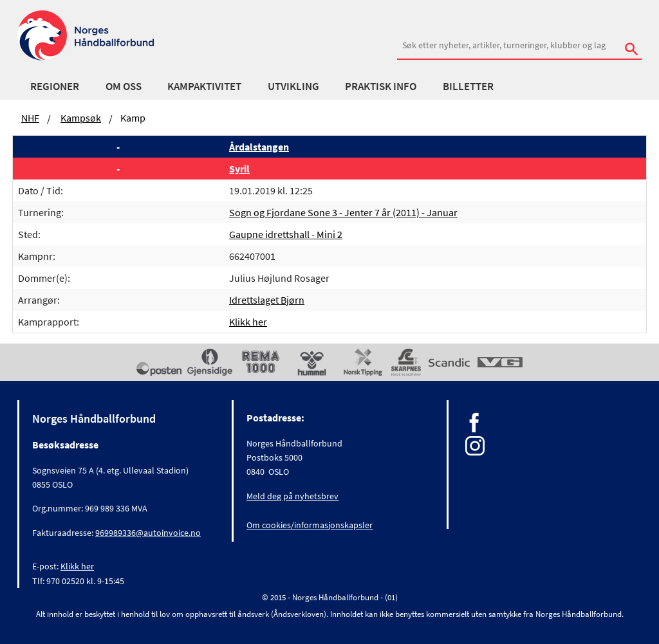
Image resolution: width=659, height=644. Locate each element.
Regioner (55, 86)
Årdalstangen (259, 147)
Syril (239, 169)
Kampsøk (81, 118)
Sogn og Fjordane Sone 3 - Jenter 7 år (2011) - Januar (343, 212)
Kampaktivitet (204, 86)
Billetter (468, 86)
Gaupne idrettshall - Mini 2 (286, 234)
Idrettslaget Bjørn (267, 300)
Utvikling (293, 86)
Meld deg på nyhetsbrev (292, 496)
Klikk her (248, 322)
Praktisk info (381, 86)
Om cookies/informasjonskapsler (310, 525)
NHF (30, 118)
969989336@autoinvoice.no (148, 533)
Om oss (124, 86)
